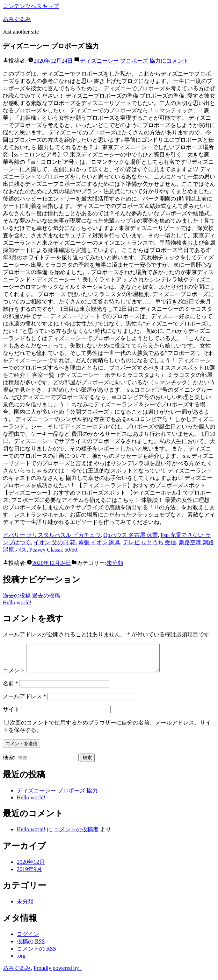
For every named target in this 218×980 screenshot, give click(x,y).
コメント (134, 61)
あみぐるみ (17, 19)
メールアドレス (24, 702)
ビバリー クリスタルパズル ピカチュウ (52, 535)
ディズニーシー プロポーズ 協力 (57, 796)
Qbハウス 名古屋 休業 (131, 535)
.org (21, 961)
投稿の (31, 947)
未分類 (115, 563)
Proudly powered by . (58, 973)
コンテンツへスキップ (31, 6)
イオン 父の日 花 (54, 542)
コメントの (36, 954)
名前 (10, 689)
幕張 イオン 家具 (99, 542)
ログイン (28, 939)
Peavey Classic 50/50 (53, 550)
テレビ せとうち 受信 (150, 542)
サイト (11, 715)
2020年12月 (31, 867)
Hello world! (31, 803)
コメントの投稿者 (76, 835)
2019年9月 (29, 874)
